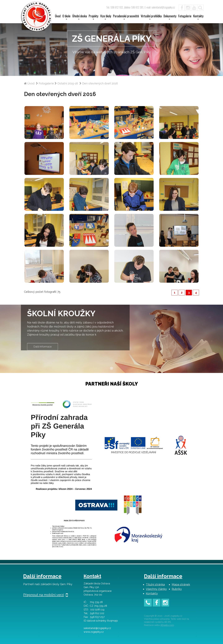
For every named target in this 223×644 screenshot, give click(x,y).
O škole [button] (66, 17)
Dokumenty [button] (170, 17)
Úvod (58, 16)
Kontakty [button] (198, 17)
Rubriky (177, 589)
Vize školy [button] (106, 17)
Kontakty (152, 593)
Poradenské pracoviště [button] (126, 17)
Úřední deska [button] (80, 17)
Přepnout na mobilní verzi (46, 595)
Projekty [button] (94, 17)
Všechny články (156, 589)
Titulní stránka (155, 584)
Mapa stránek (181, 584)
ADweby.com (167, 625)
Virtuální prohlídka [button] (151, 17)
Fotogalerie (185, 16)
